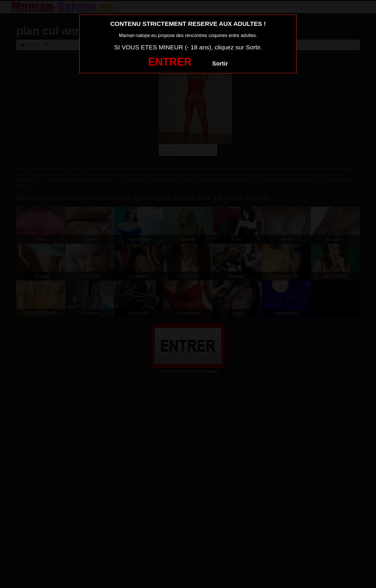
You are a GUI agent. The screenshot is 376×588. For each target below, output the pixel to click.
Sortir (220, 64)
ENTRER (170, 62)
